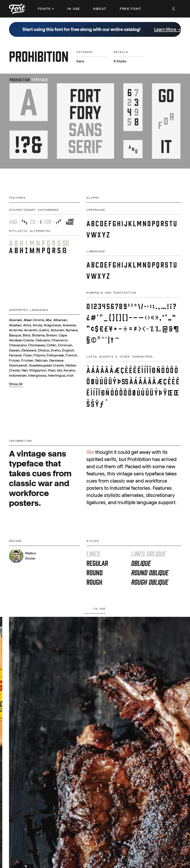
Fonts (46, 9)
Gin (90, 452)
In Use (73, 9)
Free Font (130, 9)
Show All (16, 384)
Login (173, 9)
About (100, 9)
